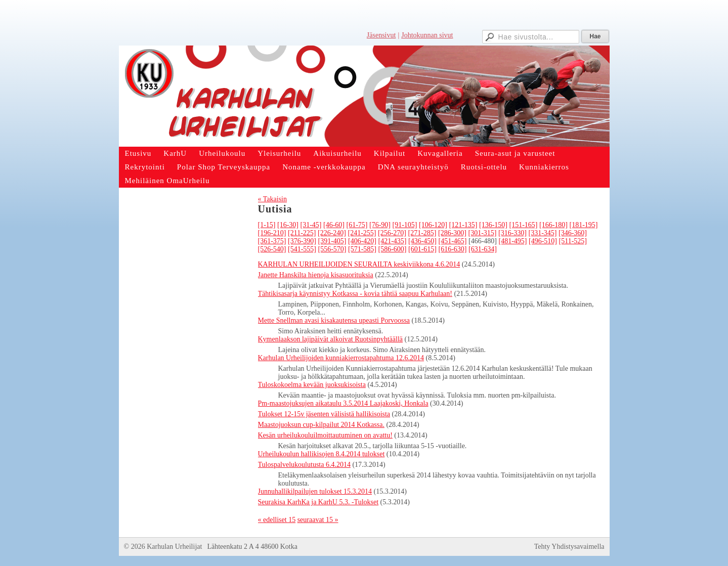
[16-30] (288, 225)
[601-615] (422, 249)
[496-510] (543, 241)
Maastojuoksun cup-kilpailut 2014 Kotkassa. (321, 425)
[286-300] (452, 233)
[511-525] (573, 241)
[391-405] (332, 241)
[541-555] (302, 249)
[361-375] (272, 241)
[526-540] (272, 249)
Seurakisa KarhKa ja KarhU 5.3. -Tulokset (318, 502)
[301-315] (482, 233)
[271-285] (422, 233)
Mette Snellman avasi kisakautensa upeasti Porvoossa (334, 320)
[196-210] (272, 233)
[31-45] (311, 225)
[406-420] (362, 241)
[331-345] (542, 233)
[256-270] (392, 233)
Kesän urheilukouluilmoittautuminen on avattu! (325, 435)
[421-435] (393, 241)
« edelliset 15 (277, 520)
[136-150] (493, 225)
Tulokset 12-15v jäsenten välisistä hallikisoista (324, 414)
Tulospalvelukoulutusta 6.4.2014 (304, 465)
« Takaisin (272, 199)
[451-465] (453, 241)
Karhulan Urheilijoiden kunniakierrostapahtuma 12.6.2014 (341, 358)
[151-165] (524, 225)
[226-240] (332, 233)
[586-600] (393, 249)
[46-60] (334, 225)
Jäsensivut (381, 35)
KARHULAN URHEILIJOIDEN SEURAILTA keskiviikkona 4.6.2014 (359, 264)
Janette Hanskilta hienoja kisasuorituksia (316, 275)
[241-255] (362, 233)
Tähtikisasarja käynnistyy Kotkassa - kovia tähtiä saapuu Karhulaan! (355, 294)
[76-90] (380, 225)
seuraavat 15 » (318, 520)
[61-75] (357, 225)
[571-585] (362, 249)
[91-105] (405, 225)
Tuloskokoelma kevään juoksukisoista (312, 385)
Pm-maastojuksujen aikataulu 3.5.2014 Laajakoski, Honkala (343, 403)
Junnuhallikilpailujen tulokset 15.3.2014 (315, 491)
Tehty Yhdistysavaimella (569, 547)
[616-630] (453, 249)
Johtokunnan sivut (427, 35)
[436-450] (422, 241)
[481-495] (513, 241)
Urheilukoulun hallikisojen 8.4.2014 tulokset (322, 454)
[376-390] (302, 241)
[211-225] (302, 233)
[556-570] (332, 249)
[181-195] (584, 225)
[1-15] (267, 225)
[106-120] (433, 225)
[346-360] (573, 233)
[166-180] (553, 225)
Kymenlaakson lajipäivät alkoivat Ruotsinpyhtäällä (331, 339)
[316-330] (512, 233)
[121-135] (463, 225)
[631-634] (483, 249)
